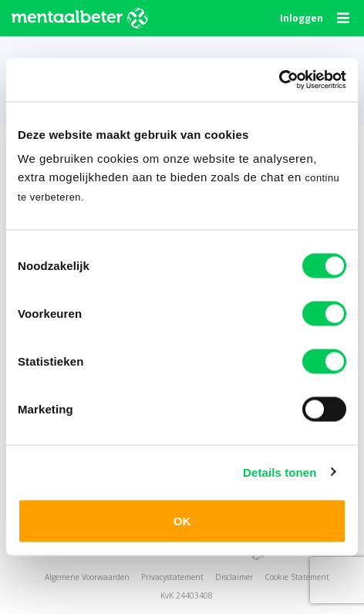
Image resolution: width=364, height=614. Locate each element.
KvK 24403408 (187, 595)
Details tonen (280, 472)
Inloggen (302, 18)
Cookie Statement (297, 577)
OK (182, 521)
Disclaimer (234, 577)
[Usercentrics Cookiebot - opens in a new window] (279, 80)
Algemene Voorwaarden (87, 577)
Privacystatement (172, 577)
